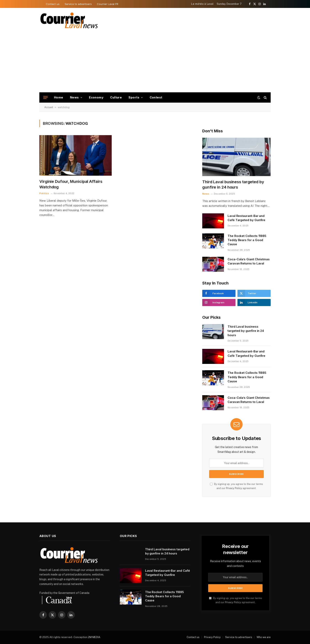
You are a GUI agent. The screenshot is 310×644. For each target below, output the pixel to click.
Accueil (49, 107)
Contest (156, 97)
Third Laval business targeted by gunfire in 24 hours (233, 185)
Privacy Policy (234, 488)
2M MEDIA (94, 637)
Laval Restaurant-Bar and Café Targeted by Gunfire (246, 218)
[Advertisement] (155, 63)
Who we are (264, 637)
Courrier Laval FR (108, 4)
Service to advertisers (78, 4)
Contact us (53, 4)
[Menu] (45, 98)
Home (59, 97)
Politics (44, 193)
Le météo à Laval (202, 4)
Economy (96, 97)
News (74, 97)
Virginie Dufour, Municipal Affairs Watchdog (71, 184)
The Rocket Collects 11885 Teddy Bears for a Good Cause (247, 240)
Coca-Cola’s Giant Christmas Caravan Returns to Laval (249, 261)
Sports (134, 97)
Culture (116, 97)
